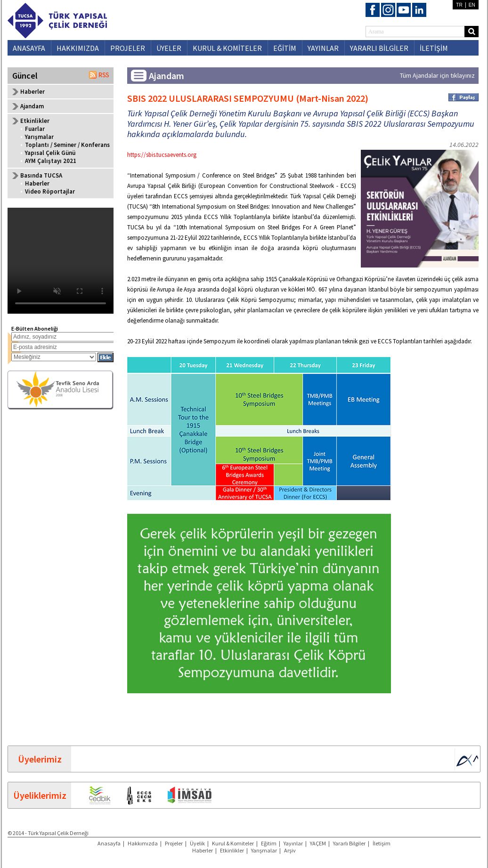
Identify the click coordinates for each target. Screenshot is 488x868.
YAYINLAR (323, 48)
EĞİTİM (285, 48)
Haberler (33, 92)
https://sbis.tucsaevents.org (162, 155)
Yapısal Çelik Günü (50, 153)
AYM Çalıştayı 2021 (51, 161)
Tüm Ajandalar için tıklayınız (437, 75)
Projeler (174, 843)
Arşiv (290, 850)
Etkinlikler (232, 850)
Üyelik (197, 843)
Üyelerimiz (40, 759)
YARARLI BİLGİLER (379, 48)
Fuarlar (35, 129)
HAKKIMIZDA (78, 48)
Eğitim (269, 843)
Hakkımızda (143, 843)
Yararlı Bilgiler (349, 843)
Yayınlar (293, 843)
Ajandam (32, 106)
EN (472, 5)
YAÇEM (318, 843)
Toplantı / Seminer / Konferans (67, 145)
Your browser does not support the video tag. (61, 261)
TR (459, 5)
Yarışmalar (39, 137)
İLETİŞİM (434, 48)
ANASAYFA (29, 48)
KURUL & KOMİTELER (227, 48)
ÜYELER (169, 48)
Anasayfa (109, 843)
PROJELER (128, 48)
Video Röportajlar (50, 191)
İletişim (382, 843)
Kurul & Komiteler (233, 843)
